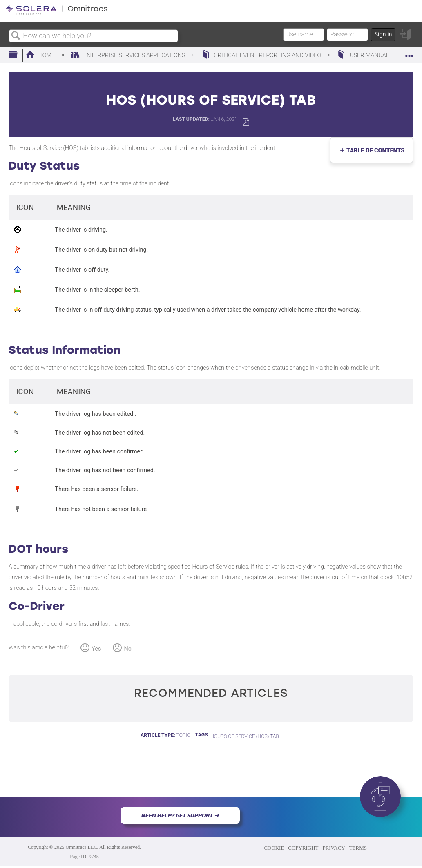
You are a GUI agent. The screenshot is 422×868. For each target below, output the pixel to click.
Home (41, 55)
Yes (96, 649)
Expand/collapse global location (409, 52)
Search (16, 36)
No (128, 649)
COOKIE (274, 848)
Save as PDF (246, 122)
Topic (183, 735)
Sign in (383, 35)
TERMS (358, 848)
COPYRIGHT (303, 848)
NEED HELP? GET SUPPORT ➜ (180, 815)
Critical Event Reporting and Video (262, 55)
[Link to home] (56, 14)
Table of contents (374, 151)
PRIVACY (334, 848)
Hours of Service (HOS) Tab (245, 736)
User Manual (364, 55)
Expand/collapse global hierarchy (18, 55)
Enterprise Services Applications (129, 55)
